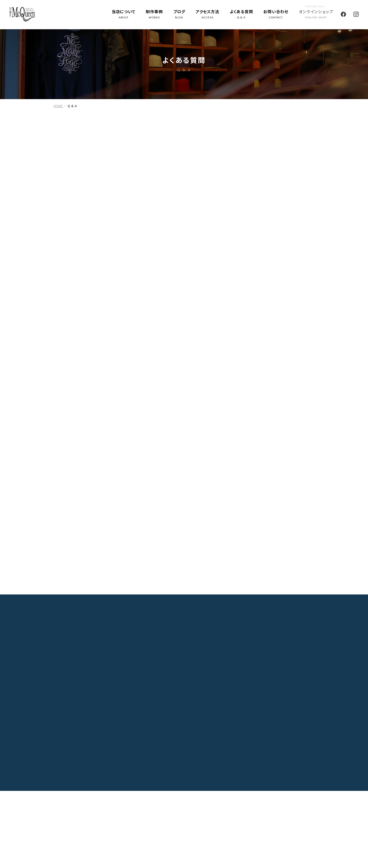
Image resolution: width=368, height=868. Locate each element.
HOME (58, 106)
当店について (124, 15)
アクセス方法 (208, 15)
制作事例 (154, 15)
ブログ (179, 15)
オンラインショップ (316, 15)
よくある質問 (241, 15)
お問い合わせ (276, 15)
